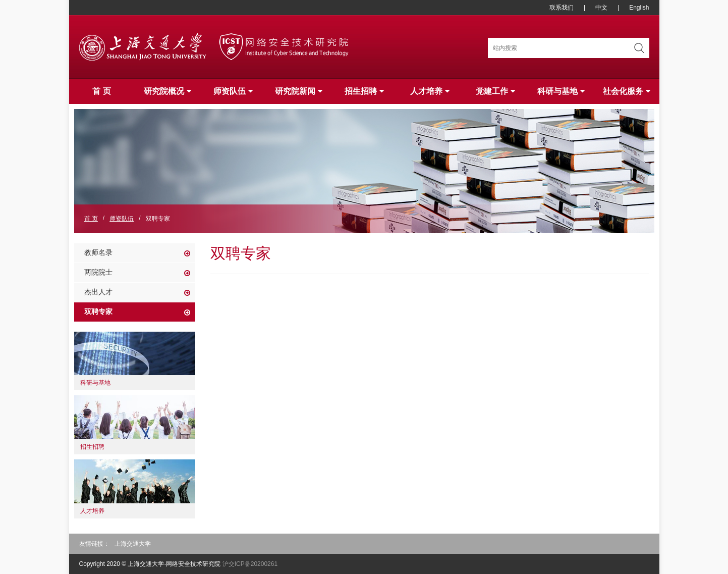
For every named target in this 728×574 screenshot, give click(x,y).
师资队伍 (233, 91)
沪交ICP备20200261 (250, 564)
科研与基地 (561, 91)
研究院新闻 (299, 91)
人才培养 (430, 91)
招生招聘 (364, 91)
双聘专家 (98, 311)
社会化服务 (627, 91)
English (639, 8)
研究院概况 (167, 91)
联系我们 (562, 8)
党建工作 (495, 91)
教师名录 (98, 252)
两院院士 (98, 272)
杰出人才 (98, 292)
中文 (601, 8)
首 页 (101, 91)
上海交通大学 (133, 544)
